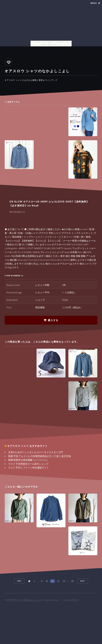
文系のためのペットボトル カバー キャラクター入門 (36, 452)
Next (83, 581)
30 (72, 581)
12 (58, 581)
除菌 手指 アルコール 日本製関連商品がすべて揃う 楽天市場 (39, 456)
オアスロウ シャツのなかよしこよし (23, 600)
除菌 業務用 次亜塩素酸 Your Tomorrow (28, 460)
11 (52, 581)
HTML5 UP (75, 600)
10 (47, 581)
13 (64, 581)
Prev (19, 581)
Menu (94, 3)
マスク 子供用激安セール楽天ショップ (28, 464)
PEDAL (65, 300)
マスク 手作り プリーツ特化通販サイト (28, 468)
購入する (53, 320)
